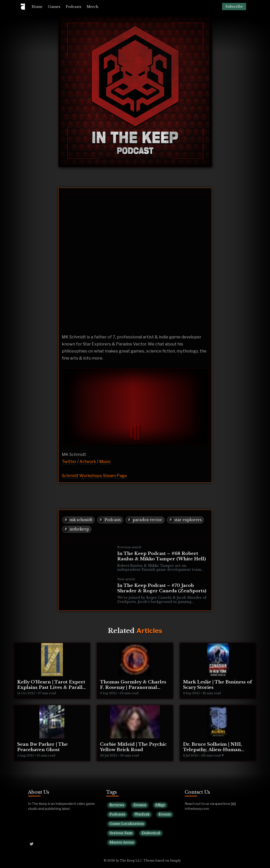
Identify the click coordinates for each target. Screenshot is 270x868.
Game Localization (127, 824)
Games (54, 7)
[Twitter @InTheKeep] (32, 844)
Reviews (117, 805)
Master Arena (122, 842)
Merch (93, 7)
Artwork (88, 462)
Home (37, 7)
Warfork (142, 814)
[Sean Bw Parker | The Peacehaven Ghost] (52, 733)
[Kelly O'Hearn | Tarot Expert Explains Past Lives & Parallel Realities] (52, 671)
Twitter (70, 462)
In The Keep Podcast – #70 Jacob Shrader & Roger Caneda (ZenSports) (162, 588)
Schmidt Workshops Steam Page (94, 476)
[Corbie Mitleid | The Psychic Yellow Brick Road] (135, 733)
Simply (175, 861)
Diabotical (151, 833)
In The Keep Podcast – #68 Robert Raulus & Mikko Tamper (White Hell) (162, 556)
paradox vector (148, 520)
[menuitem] (37, 7)
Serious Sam (121, 833)
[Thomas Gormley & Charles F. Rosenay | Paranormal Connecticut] (135, 671)
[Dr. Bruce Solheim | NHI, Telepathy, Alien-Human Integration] (218, 733)
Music (105, 462)
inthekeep (79, 529)
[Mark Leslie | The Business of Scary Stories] (218, 671)
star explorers (188, 520)
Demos (140, 805)
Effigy (160, 805)
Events (165, 814)
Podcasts (74, 7)
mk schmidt (81, 520)
